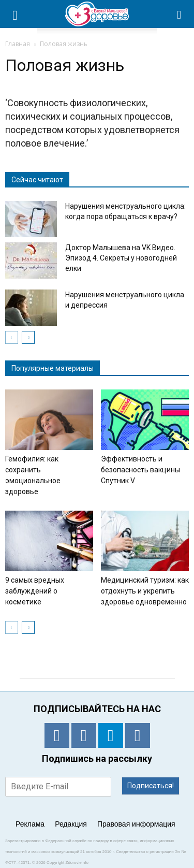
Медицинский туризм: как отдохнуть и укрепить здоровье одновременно (145, 591)
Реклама (30, 824)
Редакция (71, 824)
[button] (180, 14)
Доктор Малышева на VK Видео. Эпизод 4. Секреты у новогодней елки (121, 258)
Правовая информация (136, 824)
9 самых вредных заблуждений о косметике (35, 591)
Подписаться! (151, 786)
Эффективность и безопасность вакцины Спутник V (140, 470)
